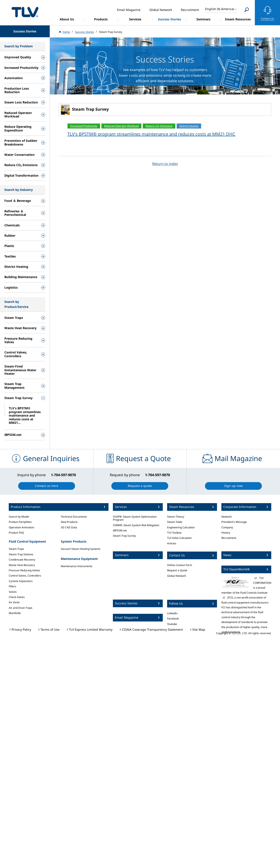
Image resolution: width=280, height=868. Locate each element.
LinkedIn (172, 613)
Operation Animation (21, 527)
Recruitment (229, 538)
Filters (12, 586)
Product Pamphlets (20, 522)
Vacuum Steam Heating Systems (81, 549)
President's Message (234, 522)
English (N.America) (220, 9)
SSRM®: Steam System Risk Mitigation (136, 525)
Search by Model (19, 517)
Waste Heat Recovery (22, 565)
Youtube (172, 624)
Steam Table (175, 522)
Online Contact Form (180, 565)
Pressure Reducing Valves (24, 570)
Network (227, 517)
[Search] (247, 10)
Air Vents (14, 602)
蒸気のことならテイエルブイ (25, 12)
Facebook (173, 619)
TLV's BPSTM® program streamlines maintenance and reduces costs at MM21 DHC (151, 134)
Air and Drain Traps (21, 608)
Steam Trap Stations (21, 554)
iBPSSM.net (120, 530)
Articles (172, 543)
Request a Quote (177, 570)
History (226, 533)
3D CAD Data (69, 527)
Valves (13, 592)
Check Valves (17, 597)
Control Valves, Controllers (25, 576)
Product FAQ (16, 533)
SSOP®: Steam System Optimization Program (135, 518)
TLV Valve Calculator (179, 538)
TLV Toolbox (174, 533)
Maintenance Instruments (77, 566)
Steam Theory (176, 517)
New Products (69, 522)
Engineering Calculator (181, 527)
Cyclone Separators (21, 581)
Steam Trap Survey (124, 536)
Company (227, 527)
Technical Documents (74, 517)
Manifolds (15, 613)
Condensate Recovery (22, 560)
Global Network (177, 576)
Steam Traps (16, 549)
